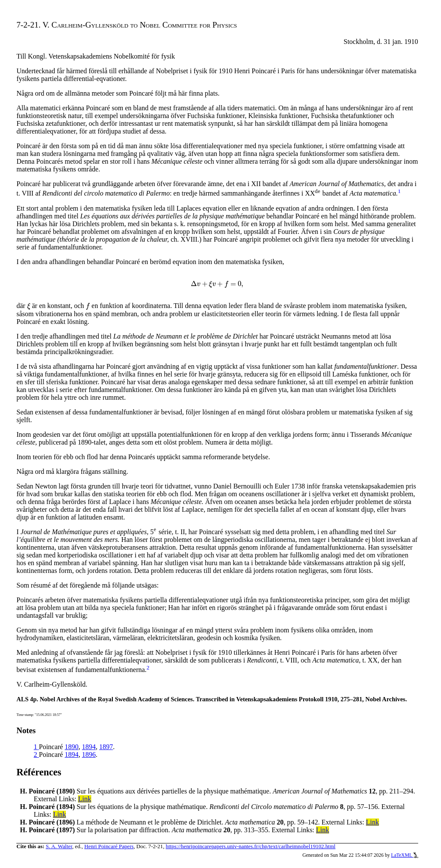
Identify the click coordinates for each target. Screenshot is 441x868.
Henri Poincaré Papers (109, 846)
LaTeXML (405, 855)
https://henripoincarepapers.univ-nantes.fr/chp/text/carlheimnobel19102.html (251, 846)
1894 (89, 747)
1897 (106, 747)
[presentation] (318, 194)
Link (84, 799)
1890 (71, 747)
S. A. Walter (59, 846)
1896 (89, 754)
